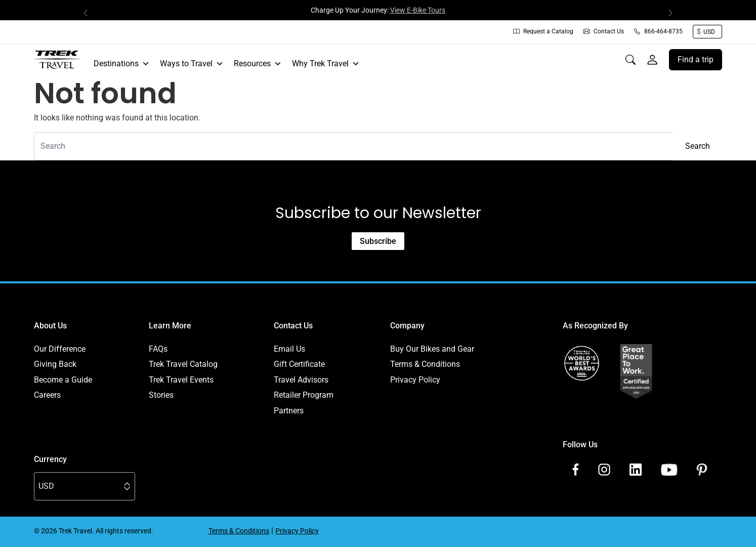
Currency (50, 459)
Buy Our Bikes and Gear (432, 349)
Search (698, 146)
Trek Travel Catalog (183, 364)
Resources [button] (258, 64)
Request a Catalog (543, 31)
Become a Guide (63, 380)
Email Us (289, 349)
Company (407, 326)
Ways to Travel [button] (192, 64)
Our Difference (60, 349)
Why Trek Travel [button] (326, 64)
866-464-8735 (658, 31)
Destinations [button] (122, 64)
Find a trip (696, 59)
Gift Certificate (299, 364)
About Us (50, 326)
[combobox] (354, 146)
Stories (161, 395)
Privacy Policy (415, 380)
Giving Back (55, 364)
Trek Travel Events (181, 380)
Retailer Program (304, 395)
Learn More (170, 326)
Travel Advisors (301, 380)
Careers (47, 395)
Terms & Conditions (425, 364)
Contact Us (604, 31)
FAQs (158, 349)
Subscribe (378, 241)
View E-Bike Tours (418, 10)
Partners (289, 411)
